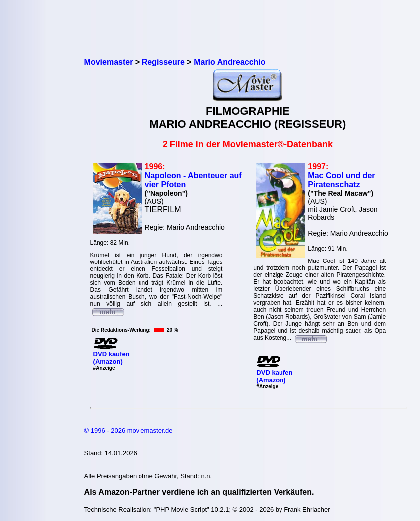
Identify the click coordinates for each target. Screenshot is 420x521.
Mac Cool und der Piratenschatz (341, 180)
